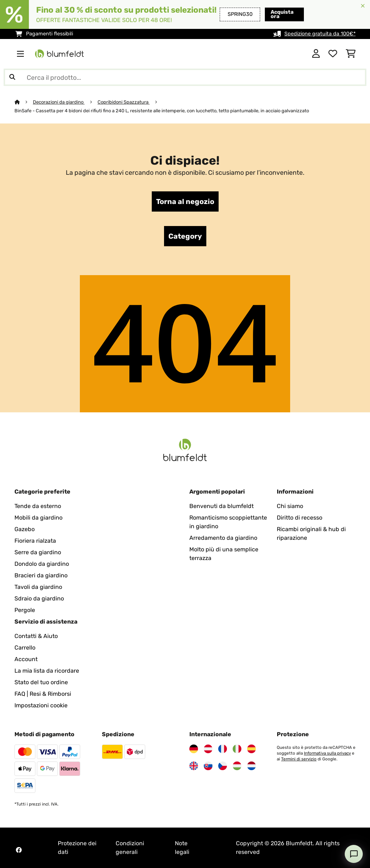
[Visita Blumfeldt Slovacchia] (208, 766)
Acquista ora (278, 14)
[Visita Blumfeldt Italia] (237, 749)
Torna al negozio (185, 201)
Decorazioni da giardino (59, 102)
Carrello (25, 648)
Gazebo (25, 529)
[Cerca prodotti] (185, 77)
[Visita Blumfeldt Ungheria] (237, 766)
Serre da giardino (38, 552)
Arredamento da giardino (223, 538)
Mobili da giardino (38, 518)
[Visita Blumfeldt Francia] (223, 749)
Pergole (25, 610)
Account (26, 659)
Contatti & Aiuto (36, 636)
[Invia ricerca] (12, 77)
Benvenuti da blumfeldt (221, 506)
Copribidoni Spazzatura (124, 102)
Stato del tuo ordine (41, 682)
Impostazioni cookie (41, 705)
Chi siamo (290, 506)
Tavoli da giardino (38, 587)
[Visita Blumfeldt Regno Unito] (194, 766)
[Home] (24, 102)
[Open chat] (354, 854)
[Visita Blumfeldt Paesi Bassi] (251, 766)
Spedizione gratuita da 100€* (320, 34)
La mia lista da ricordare (47, 671)
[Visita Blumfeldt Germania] (194, 749)
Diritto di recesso (300, 518)
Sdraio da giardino (39, 598)
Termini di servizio (299, 759)
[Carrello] (351, 54)
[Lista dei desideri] (333, 54)
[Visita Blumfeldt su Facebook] (19, 850)
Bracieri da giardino (41, 575)
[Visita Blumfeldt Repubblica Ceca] (223, 766)
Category (185, 236)
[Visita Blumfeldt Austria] (208, 749)
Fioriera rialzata (35, 541)
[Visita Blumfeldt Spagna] (251, 749)
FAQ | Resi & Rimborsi (43, 694)
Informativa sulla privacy (327, 753)
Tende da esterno (38, 506)
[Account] (316, 54)
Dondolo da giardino (42, 564)
